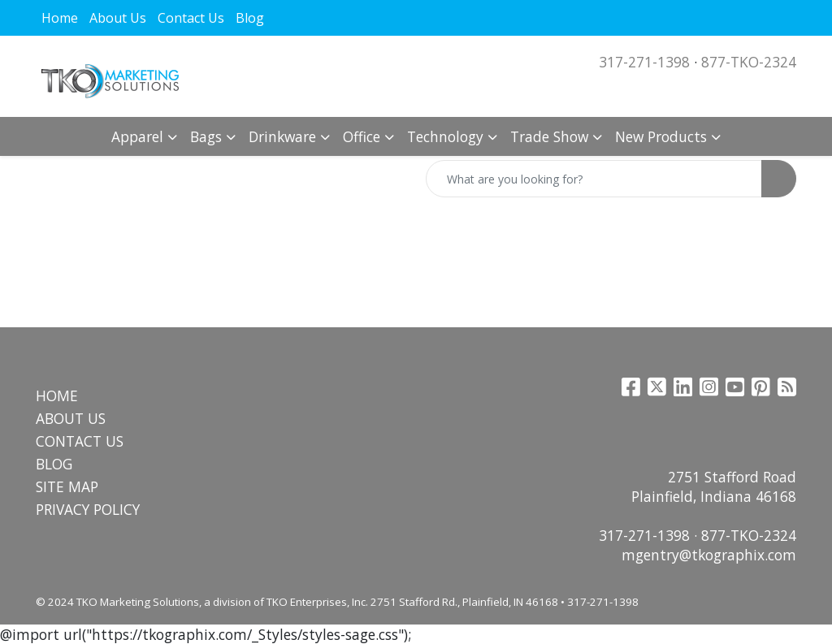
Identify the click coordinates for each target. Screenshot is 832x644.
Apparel (137, 136)
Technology (445, 136)
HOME (57, 395)
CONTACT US (80, 441)
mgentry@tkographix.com (709, 555)
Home (60, 18)
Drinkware (282, 136)
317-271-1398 (644, 62)
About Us (118, 18)
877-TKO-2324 (749, 62)
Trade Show (549, 136)
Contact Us (191, 18)
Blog (250, 18)
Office (362, 136)
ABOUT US (71, 418)
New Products (661, 136)
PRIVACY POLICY (88, 509)
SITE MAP (67, 486)
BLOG (54, 464)
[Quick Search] (594, 179)
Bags (206, 136)
